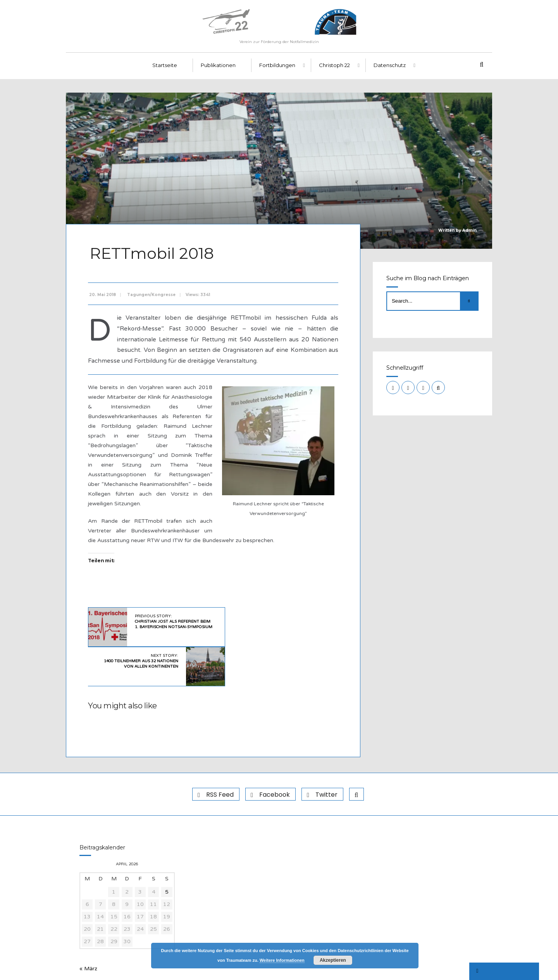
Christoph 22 (334, 70)
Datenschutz (390, 70)
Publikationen (218, 70)
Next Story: (265, 627)
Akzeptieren (333, 960)
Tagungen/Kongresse (153, 297)
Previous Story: (167, 627)
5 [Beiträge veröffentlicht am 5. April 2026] (167, 856)
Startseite (165, 70)
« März (88, 933)
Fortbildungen (277, 70)
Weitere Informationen (282, 960)
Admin (469, 235)
